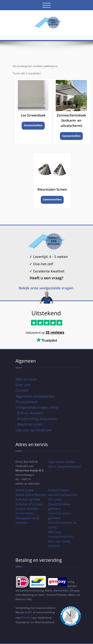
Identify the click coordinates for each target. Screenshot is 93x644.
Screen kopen (25, 513)
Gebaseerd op (36, 333)
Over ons (23, 385)
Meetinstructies (30, 424)
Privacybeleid (26, 402)
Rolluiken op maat (28, 499)
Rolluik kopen (25, 490)
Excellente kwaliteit (47, 271)
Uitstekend (46, 313)
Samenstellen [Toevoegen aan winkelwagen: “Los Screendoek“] (33, 125)
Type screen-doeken (62, 462)
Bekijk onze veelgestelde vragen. (47, 288)
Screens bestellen (27, 509)
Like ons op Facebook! (33, 430)
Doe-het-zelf (41, 264)
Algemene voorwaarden (35, 396)
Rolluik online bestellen (31, 495)
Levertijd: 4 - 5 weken (49, 257)
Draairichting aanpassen (37, 419)
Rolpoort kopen (59, 490)
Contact (22, 390)
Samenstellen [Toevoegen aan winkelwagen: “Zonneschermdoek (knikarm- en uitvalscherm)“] (71, 136)
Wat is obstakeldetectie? (65, 467)
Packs (26, 617)
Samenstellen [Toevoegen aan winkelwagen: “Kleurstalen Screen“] (52, 199)
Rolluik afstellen (30, 413)
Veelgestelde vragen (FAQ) (37, 407)
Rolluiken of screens (29, 504)
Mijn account (26, 379)
